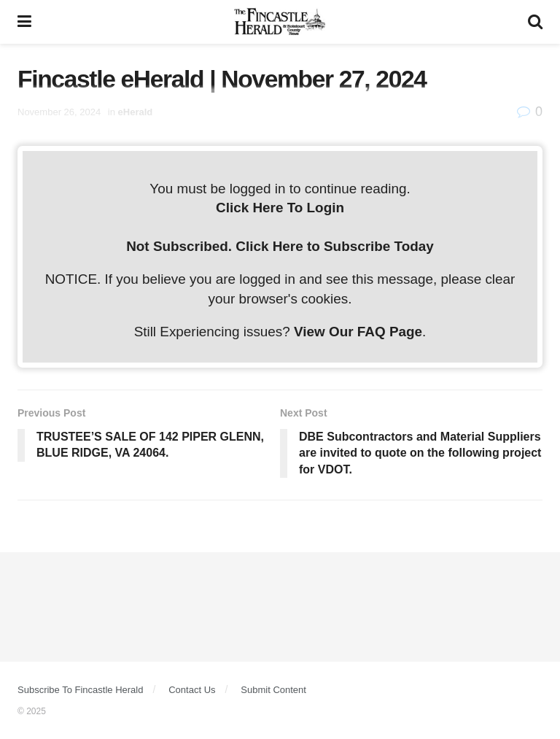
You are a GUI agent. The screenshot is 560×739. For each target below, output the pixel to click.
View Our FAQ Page (358, 332)
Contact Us (192, 690)
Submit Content (273, 690)
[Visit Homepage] (280, 22)
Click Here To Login (280, 208)
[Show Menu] (24, 22)
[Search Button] (535, 22)
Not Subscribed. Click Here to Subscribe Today (280, 246)
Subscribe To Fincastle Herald (80, 690)
